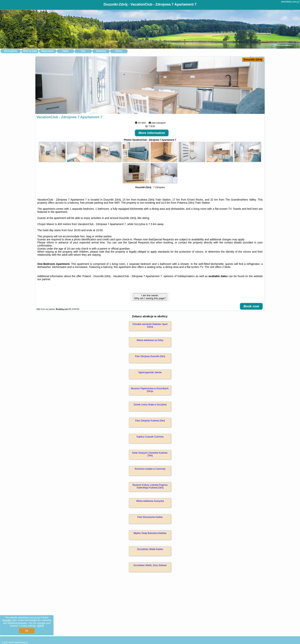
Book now (251, 306)
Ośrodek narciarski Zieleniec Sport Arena (150, 326)
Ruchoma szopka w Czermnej (150, 469)
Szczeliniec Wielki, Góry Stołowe (150, 565)
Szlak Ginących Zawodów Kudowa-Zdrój (150, 454)
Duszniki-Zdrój (253, 60)
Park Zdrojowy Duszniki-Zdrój (150, 356)
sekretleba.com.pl (290, 2)
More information (152, 133)
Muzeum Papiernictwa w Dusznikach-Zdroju (150, 390)
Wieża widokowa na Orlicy (150, 340)
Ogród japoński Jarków (150, 372)
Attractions (101, 51)
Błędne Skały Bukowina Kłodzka (150, 533)
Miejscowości (48, 51)
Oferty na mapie (30, 51)
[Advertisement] (150, 608)
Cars (83, 51)
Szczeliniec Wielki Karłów (150, 549)
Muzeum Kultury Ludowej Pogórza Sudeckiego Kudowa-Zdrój (150, 486)
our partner (44, 279)
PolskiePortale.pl (21, 643)
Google (7, 620)
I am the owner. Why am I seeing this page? (150, 297)
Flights (66, 51)
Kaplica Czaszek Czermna (150, 437)
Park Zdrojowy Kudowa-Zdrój (150, 421)
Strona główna (11, 51)
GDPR (40, 626)
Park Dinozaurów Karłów (150, 517)
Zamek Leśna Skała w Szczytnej (150, 405)
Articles (119, 51)
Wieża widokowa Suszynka (150, 501)
